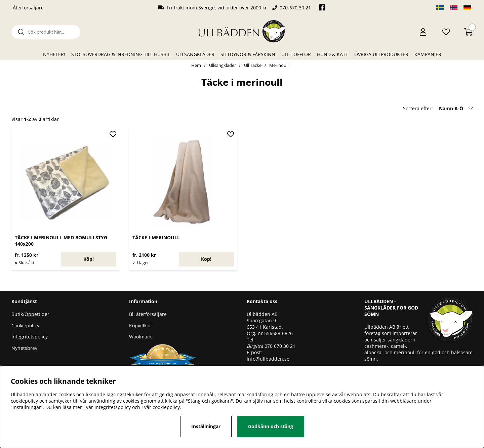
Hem (196, 65)
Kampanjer (428, 54)
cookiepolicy (166, 407)
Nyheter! (54, 54)
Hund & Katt (333, 54)
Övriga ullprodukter (381, 54)
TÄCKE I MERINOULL (156, 237)
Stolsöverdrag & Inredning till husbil (121, 54)
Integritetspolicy (30, 337)
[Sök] (46, 32)
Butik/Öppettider (30, 314)
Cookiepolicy (25, 325)
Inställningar (206, 426)
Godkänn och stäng (271, 426)
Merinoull (279, 65)
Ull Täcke (253, 65)
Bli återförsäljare (148, 314)
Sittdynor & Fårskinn (248, 54)
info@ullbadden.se (268, 359)
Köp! (89, 259)
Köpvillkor (140, 325)
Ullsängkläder (195, 54)
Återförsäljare (28, 8)
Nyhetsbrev (24, 348)
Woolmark (140, 337)
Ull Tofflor (296, 54)
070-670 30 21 (295, 8)
